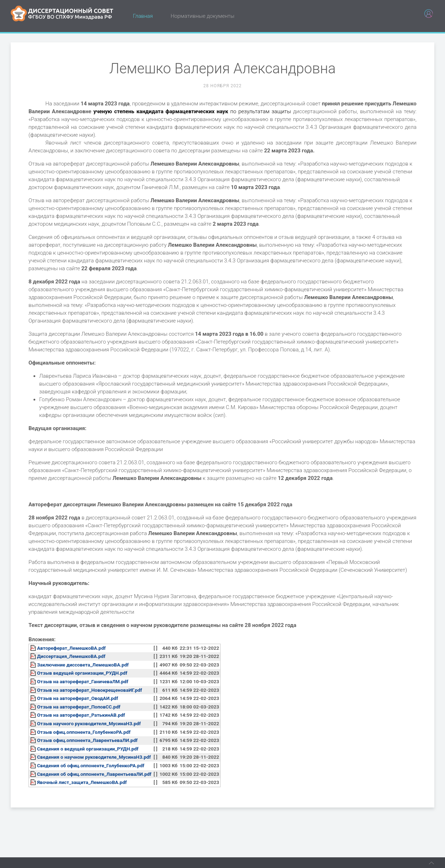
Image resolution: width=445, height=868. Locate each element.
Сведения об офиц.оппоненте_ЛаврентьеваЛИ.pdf (94, 774)
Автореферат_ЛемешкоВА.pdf (71, 648)
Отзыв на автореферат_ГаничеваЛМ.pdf (83, 681)
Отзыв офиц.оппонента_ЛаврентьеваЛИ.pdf (87, 740)
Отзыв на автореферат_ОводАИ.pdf (77, 698)
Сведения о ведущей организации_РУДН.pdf (88, 749)
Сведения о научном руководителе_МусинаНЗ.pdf (94, 757)
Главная (143, 16)
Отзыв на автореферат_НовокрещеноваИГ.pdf (90, 690)
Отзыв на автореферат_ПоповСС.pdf (79, 707)
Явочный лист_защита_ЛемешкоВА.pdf (82, 782)
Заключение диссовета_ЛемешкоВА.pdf (83, 665)
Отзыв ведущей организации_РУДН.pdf (82, 673)
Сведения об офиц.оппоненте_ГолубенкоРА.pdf (91, 765)
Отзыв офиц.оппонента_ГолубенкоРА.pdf (84, 732)
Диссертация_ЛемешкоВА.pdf (71, 656)
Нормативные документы (203, 16)
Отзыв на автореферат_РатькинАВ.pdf (81, 715)
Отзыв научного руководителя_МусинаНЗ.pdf (89, 723)
